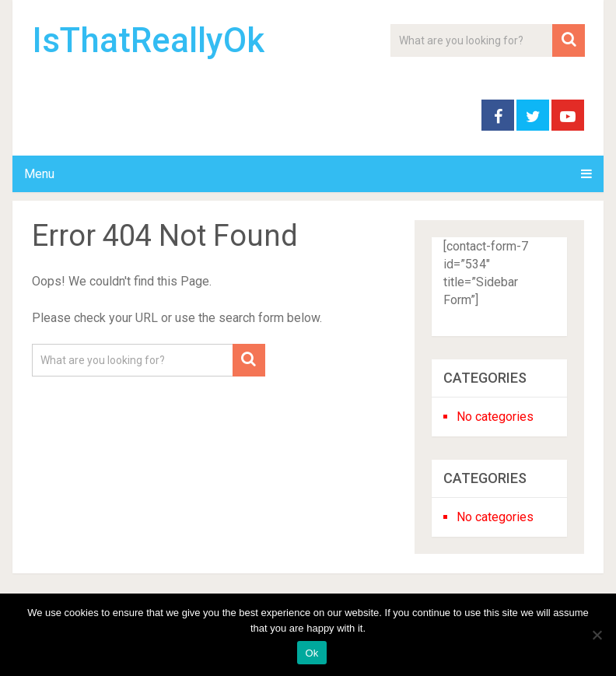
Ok (311, 653)
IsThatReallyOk (148, 40)
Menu (39, 174)
